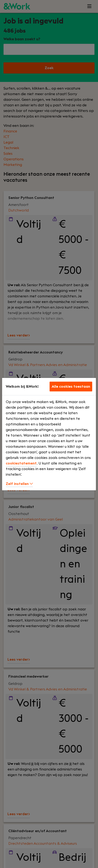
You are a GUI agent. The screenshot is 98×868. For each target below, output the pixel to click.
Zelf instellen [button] (19, 484)
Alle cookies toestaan (71, 387)
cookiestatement (21, 463)
